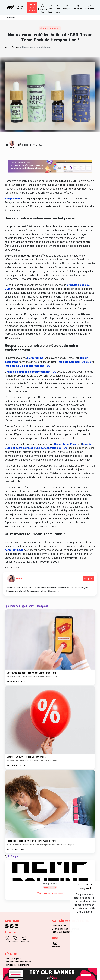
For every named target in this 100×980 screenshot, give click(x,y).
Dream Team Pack (65, 444)
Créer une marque (60, 926)
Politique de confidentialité (17, 965)
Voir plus (88, 579)
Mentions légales (13, 959)
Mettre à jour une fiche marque (65, 929)
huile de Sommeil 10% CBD (75, 362)
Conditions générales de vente (19, 962)
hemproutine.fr (14, 550)
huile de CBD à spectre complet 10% (28, 366)
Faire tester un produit (62, 932)
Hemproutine (13, 199)
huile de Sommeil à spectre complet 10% (31, 372)
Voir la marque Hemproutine (50, 893)
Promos (15, 47)
